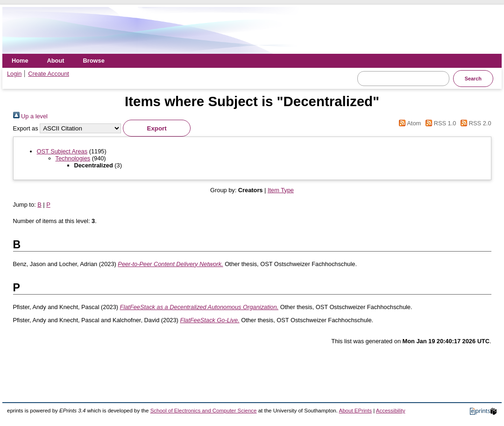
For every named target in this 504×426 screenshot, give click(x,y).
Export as (26, 128)
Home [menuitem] (20, 61)
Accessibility (391, 411)
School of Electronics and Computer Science (204, 411)
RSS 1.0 (440, 123)
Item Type (281, 190)
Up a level (30, 116)
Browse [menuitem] (94, 61)
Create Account (49, 74)
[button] (157, 128)
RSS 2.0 (475, 123)
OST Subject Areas (62, 151)
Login (14, 74)
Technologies (73, 158)
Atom (408, 123)
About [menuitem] (56, 61)
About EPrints (355, 411)
